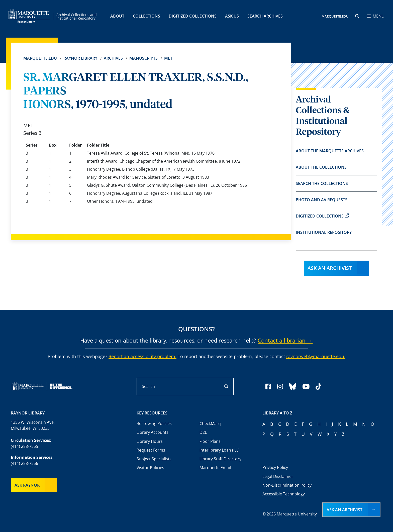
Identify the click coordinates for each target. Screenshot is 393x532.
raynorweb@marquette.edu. (316, 356)
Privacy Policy (275, 467)
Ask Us (232, 16)
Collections (146, 16)
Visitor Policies (150, 468)
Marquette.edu (40, 58)
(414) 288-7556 (24, 463)
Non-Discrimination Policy (287, 485)
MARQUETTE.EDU (335, 16)
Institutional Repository (324, 232)
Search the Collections (322, 183)
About (117, 16)
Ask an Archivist (330, 268)
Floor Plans (210, 441)
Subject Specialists (154, 459)
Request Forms (151, 450)
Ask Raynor (27, 485)
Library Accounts (153, 432)
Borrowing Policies (154, 423)
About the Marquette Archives (330, 151)
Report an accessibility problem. (142, 356)
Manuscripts (143, 58)
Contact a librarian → (285, 340)
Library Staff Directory (220, 459)
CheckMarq (210, 423)
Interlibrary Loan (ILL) (220, 450)
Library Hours (150, 441)
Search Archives (265, 16)
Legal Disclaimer (278, 476)
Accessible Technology (284, 494)
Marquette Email (215, 468)
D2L (203, 432)
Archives (113, 58)
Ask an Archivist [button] (345, 510)
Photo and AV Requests (322, 200)
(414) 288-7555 (24, 446)
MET (168, 58)
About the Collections (321, 167)
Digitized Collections (193, 16)
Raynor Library (80, 58)
